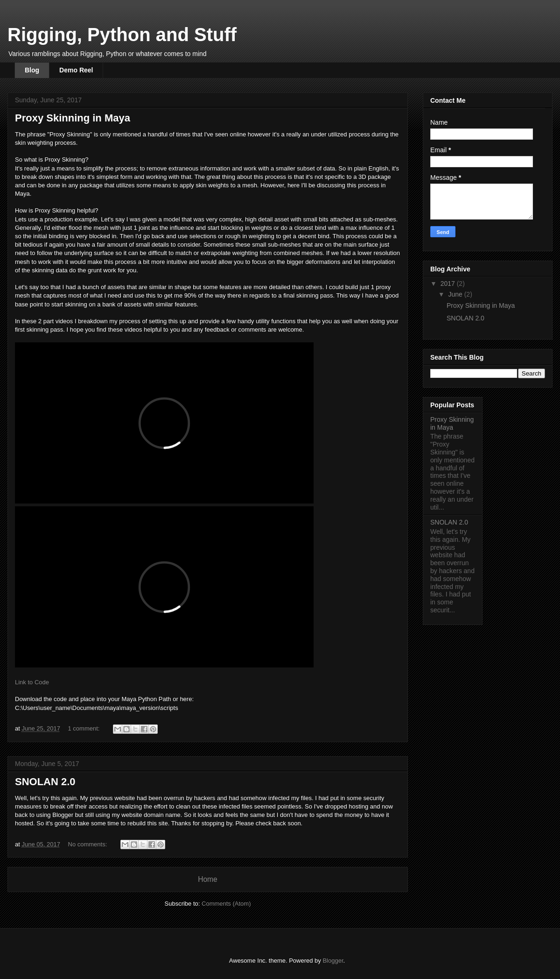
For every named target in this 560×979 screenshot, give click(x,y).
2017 (449, 284)
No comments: (88, 844)
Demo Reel (76, 70)
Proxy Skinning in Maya (73, 118)
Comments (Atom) (226, 904)
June (456, 294)
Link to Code (32, 682)
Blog (32, 70)
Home (208, 879)
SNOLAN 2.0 (45, 782)
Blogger (333, 961)
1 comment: (85, 728)
